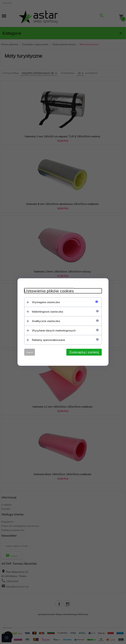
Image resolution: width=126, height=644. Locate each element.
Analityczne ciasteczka (46, 321)
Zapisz (30, 352)
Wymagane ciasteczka (46, 302)
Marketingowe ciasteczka (47, 312)
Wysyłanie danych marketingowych (54, 330)
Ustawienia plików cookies (49, 291)
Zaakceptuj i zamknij (84, 352)
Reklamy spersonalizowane (48, 340)
